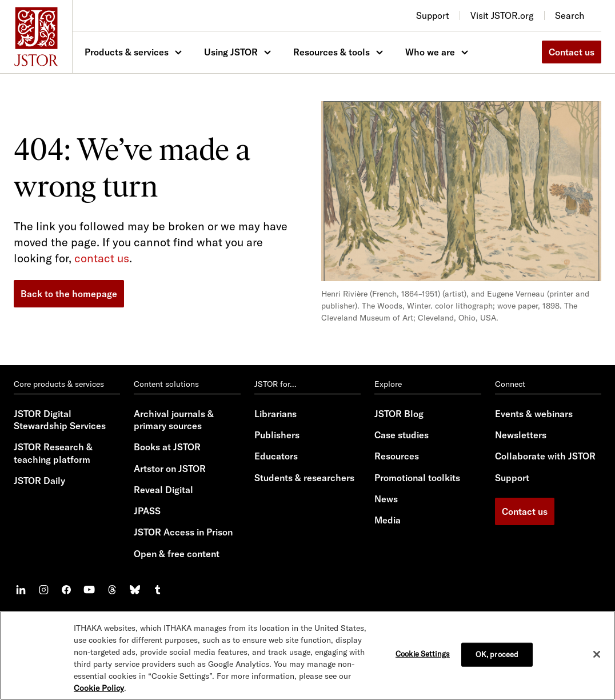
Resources (397, 456)
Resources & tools (332, 52)
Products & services (127, 52)
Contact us (572, 52)
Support (512, 478)
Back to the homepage (69, 294)
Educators (276, 456)
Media (388, 520)
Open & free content (177, 554)
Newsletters (521, 435)
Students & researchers (304, 478)
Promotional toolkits (417, 478)
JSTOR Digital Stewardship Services (60, 420)
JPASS (147, 511)
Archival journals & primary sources (174, 420)
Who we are (430, 52)
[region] (307, 655)
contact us (102, 258)
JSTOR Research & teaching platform (53, 453)
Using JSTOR (231, 52)
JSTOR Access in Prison (183, 532)
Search (570, 15)
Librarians (275, 414)
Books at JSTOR (167, 447)
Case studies (402, 435)
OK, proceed (497, 654)
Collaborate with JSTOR (545, 456)
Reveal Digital (163, 490)
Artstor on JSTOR (170, 469)
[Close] (597, 654)
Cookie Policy (99, 688)
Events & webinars (534, 414)
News (386, 499)
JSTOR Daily (39, 481)
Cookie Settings (423, 654)
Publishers (277, 435)
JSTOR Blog (399, 414)
